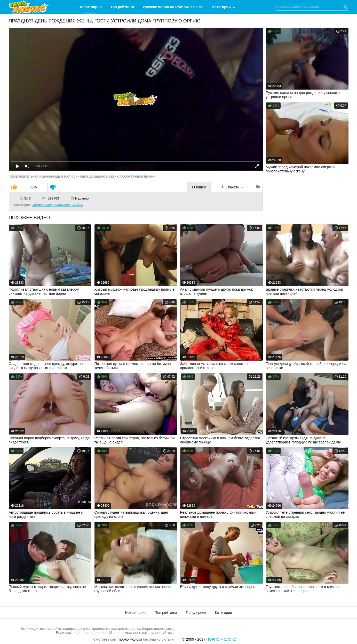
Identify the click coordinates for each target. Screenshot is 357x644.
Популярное (196, 613)
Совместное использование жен (57, 205)
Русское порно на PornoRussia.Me (173, 7)
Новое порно (90, 7)
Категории (222, 7)
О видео (199, 187)
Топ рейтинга (122, 7)
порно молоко (130, 639)
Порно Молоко (221, 639)
